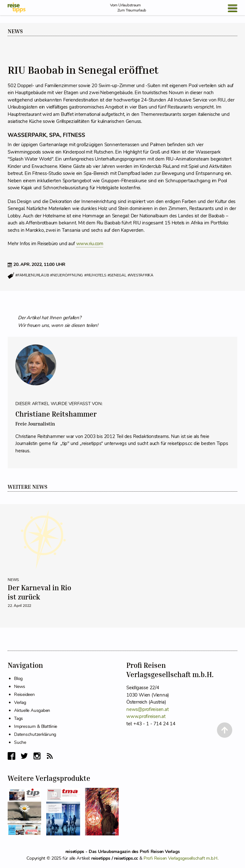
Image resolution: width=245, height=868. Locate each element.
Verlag (20, 702)
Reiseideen (24, 694)
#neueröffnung (67, 275)
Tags (19, 718)
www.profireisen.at (146, 716)
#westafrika (141, 275)
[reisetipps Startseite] (17, 8)
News (15, 31)
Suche (20, 742)
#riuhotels (95, 275)
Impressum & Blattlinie (36, 726)
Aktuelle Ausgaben (32, 710)
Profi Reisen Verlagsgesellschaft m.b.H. (181, 858)
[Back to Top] (225, 730)
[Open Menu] (233, 8)
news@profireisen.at (147, 709)
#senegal (117, 275)
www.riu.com (90, 244)
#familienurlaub (32, 275)
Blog (18, 679)
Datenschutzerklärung (35, 734)
